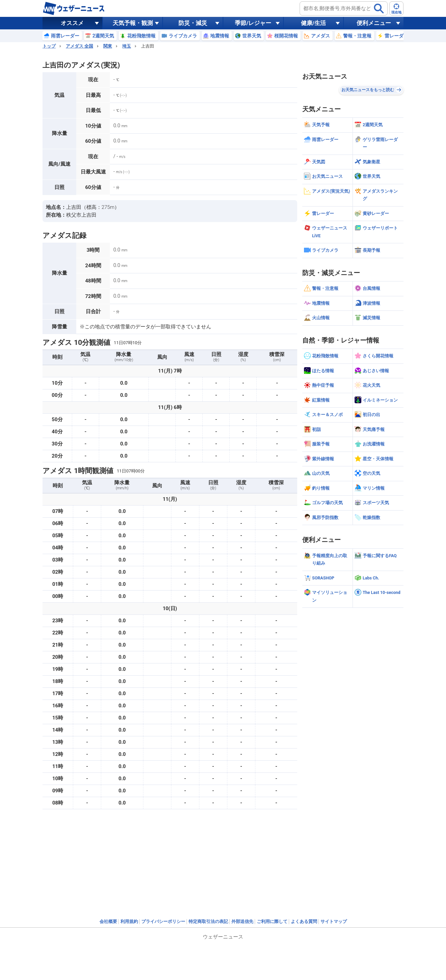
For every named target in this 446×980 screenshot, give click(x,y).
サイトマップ (334, 921)
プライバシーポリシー (163, 921)
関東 (108, 46)
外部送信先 (242, 921)
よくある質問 (304, 921)
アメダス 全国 (79, 46)
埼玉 (127, 46)
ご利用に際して (272, 921)
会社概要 (108, 921)
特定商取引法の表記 (208, 921)
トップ (49, 46)
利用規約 (129, 921)
